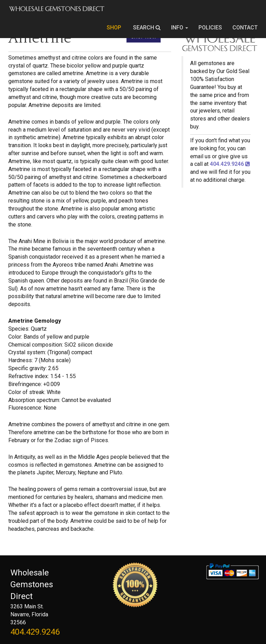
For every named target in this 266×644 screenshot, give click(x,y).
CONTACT (245, 28)
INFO (180, 28)
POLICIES (210, 28)
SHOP (115, 28)
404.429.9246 (35, 632)
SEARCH (147, 28)
